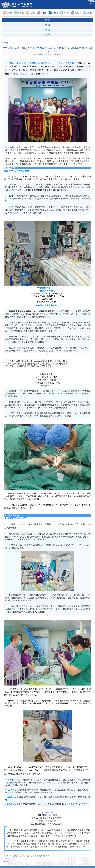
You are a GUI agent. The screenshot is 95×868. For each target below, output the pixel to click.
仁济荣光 (47, 35)
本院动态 (47, 25)
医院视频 (47, 30)
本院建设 (47, 20)
